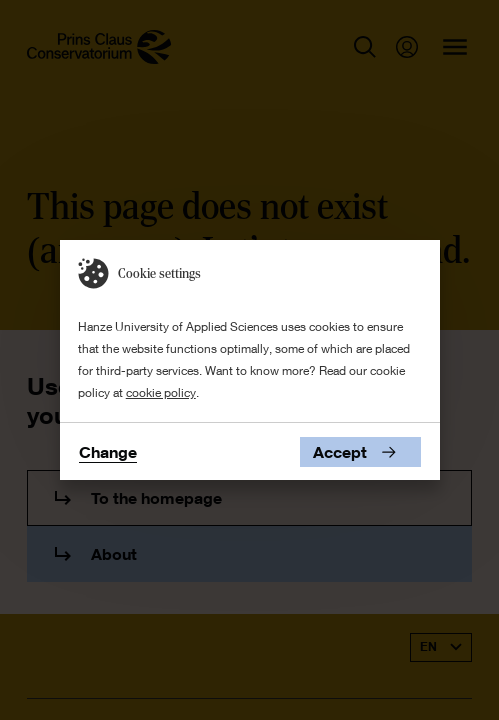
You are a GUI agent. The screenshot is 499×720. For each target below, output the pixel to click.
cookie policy (161, 392)
